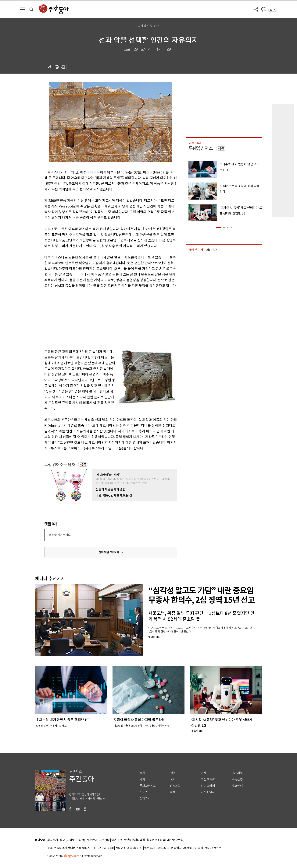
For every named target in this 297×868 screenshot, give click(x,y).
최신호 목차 (208, 779)
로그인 (273, 10)
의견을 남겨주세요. (60, 535)
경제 (173, 773)
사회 (142, 779)
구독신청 (237, 779)
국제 (173, 779)
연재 (204, 773)
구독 (84, 465)
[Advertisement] (101, 318)
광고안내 (237, 786)
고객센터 (104, 840)
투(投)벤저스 (201, 148)
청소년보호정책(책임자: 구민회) (165, 840)
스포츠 (144, 792)
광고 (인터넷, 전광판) (72, 840)
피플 (173, 792)
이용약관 (117, 840)
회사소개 (53, 840)
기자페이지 (208, 792)
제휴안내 (92, 840)
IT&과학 (175, 786)
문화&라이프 (148, 786)
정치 (142, 773)
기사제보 (237, 773)
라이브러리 (208, 786)
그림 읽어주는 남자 (60, 465)
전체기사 (145, 798)
